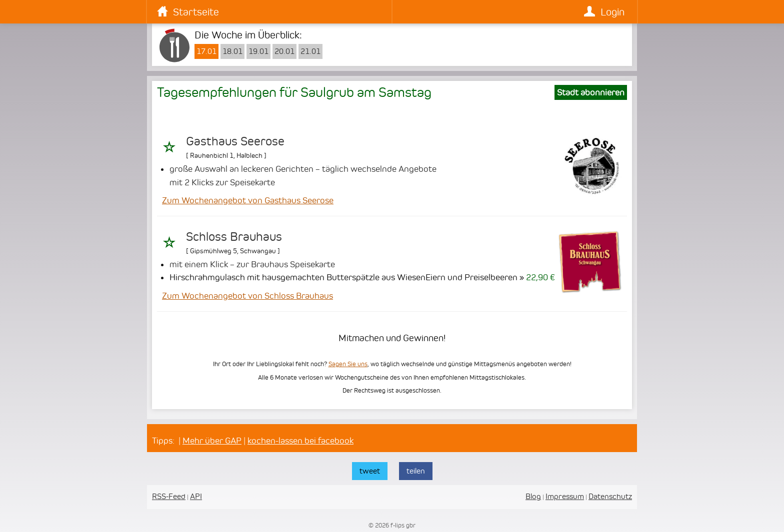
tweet (370, 471)
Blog (533, 496)
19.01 (258, 51)
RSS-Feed (169, 496)
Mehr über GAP (212, 441)
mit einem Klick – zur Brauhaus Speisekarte (252, 264)
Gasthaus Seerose (235, 141)
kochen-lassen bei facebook (300, 441)
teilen (416, 471)
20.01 (284, 51)
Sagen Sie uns (348, 364)
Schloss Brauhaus (234, 237)
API (196, 496)
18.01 (232, 51)
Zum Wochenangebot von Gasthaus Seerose (248, 200)
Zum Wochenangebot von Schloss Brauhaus (247, 296)
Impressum (565, 496)
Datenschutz (610, 496)
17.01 (206, 51)
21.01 (310, 51)
